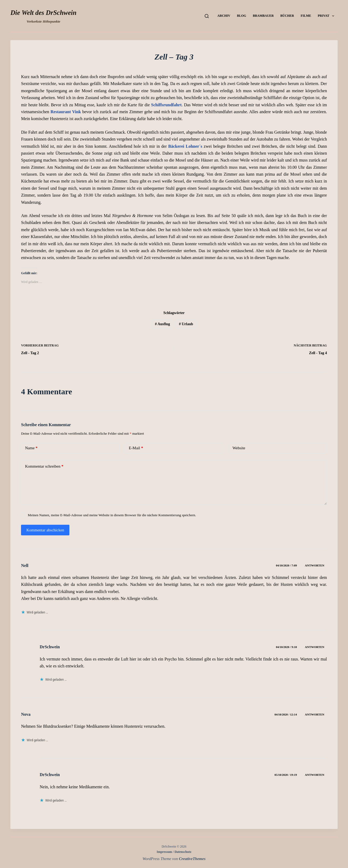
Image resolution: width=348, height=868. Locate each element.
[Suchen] (207, 16)
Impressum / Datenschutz (174, 852)
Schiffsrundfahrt (166, 105)
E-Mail (136, 448)
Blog (242, 16)
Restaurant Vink (66, 112)
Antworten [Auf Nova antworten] (315, 714)
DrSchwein (50, 647)
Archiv (224, 16)
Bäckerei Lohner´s (185, 146)
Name (31, 448)
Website (239, 448)
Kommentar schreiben (44, 466)
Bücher (287, 16)
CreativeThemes (192, 859)
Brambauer (263, 16)
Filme (306, 16)
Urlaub (186, 324)
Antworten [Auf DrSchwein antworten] (315, 647)
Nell (25, 566)
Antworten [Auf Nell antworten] (315, 565)
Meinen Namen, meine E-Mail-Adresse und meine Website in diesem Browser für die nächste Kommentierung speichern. (112, 515)
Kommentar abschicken (45, 530)
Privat (327, 16)
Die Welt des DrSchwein (43, 13)
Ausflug (162, 324)
